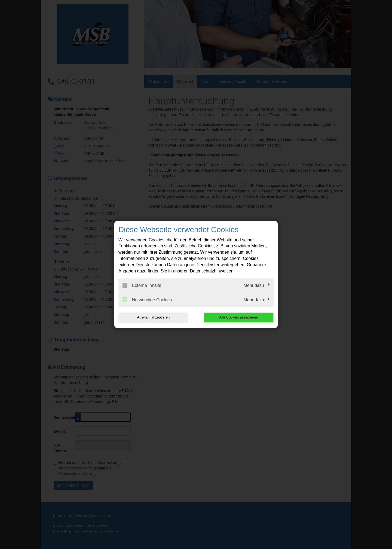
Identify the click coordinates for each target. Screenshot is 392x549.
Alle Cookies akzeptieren (239, 317)
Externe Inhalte (142, 285)
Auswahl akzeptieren (153, 317)
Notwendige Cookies (147, 300)
